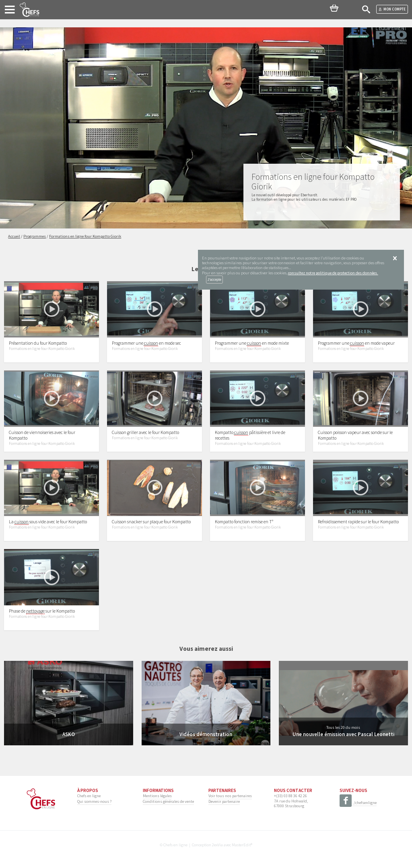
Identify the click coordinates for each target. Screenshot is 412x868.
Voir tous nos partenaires (230, 796)
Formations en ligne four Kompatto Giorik (42, 349)
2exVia (217, 845)
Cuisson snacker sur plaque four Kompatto (151, 522)
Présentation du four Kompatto (38, 343)
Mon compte (392, 9)
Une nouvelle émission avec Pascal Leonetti (343, 734)
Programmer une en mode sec (146, 343)
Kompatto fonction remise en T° (244, 522)
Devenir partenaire (224, 801)
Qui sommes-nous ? (94, 801)
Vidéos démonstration (206, 734)
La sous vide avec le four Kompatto (48, 522)
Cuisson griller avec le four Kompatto (145, 432)
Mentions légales (157, 796)
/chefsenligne (358, 803)
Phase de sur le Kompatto (42, 611)
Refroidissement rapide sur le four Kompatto (358, 522)
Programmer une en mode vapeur (356, 343)
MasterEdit (241, 845)
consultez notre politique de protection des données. (333, 273)
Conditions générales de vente (168, 801)
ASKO (69, 734)
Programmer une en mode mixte (252, 343)
